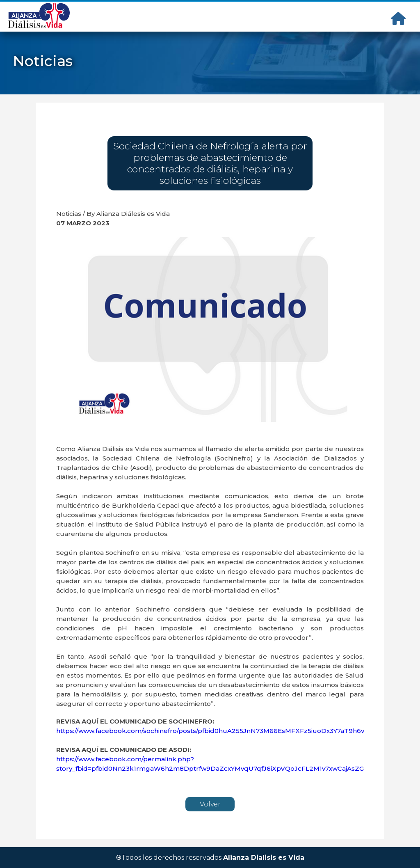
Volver (210, 804)
